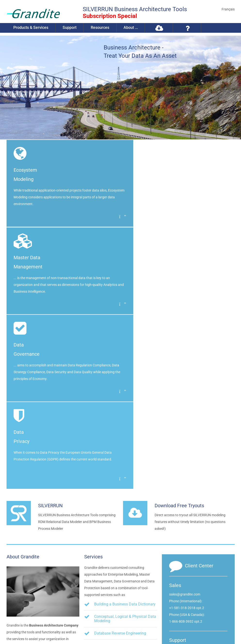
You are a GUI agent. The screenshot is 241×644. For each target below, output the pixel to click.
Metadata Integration (112, 511)
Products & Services (31, 28)
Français (228, 9)
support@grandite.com (187, 473)
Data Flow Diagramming (115, 487)
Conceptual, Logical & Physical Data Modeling (125, 443)
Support (71, 28)
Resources (101, 28)
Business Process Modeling (118, 499)
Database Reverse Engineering (120, 457)
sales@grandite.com (185, 419)
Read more (25, 487)
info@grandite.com (203, 571)
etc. (102, 527)
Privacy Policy (57, 627)
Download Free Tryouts (179, 330)
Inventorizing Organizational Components (118, 472)
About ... (133, 28)
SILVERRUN (50, 330)
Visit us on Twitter (202, 595)
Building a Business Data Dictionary (125, 428)
